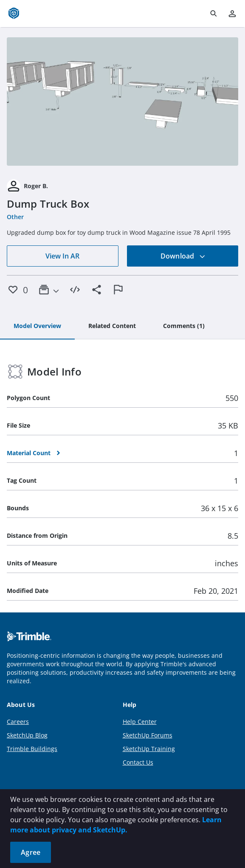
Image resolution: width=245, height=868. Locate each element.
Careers (18, 722)
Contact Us (138, 762)
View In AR (62, 256)
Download (183, 256)
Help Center (140, 722)
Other (15, 217)
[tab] (37, 326)
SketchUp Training (149, 749)
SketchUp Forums (148, 735)
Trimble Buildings (32, 749)
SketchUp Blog (27, 735)
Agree (31, 852)
